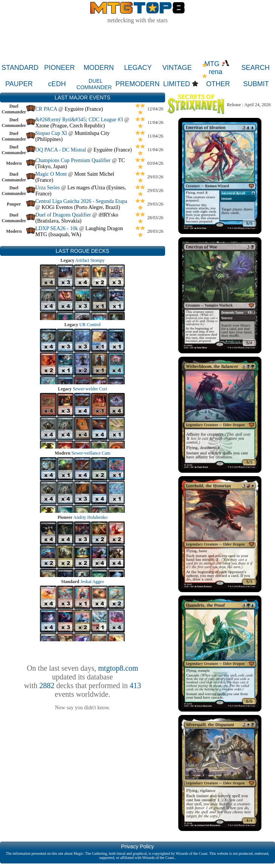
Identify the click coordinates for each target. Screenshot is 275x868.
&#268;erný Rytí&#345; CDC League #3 (79, 120)
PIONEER (59, 68)
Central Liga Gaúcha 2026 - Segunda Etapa (81, 201)
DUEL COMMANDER (94, 84)
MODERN (99, 68)
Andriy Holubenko (90, 517)
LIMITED (177, 84)
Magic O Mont (51, 174)
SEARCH (256, 68)
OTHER (218, 84)
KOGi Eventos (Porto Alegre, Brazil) (81, 207)
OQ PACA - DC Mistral (61, 150)
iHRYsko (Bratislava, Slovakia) (77, 218)
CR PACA (47, 109)
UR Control (90, 325)
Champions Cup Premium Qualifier (73, 160)
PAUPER (19, 84)
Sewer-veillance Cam (91, 453)
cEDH (57, 84)
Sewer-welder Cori (90, 389)
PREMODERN (138, 84)
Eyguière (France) (84, 109)
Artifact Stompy (90, 260)
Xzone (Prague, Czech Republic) (70, 126)
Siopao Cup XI (51, 133)
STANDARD (20, 68)
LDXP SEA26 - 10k (57, 228)
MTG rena (217, 68)
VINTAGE (177, 68)
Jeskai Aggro (92, 582)
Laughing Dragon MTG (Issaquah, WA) (79, 231)
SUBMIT (256, 84)
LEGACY (138, 68)
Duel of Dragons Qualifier (63, 215)
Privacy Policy (137, 846)
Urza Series (48, 188)
